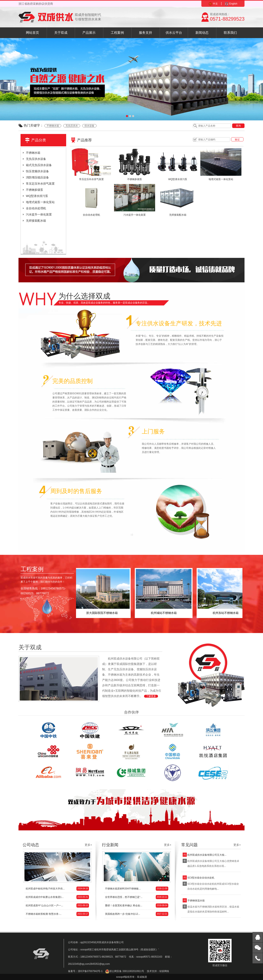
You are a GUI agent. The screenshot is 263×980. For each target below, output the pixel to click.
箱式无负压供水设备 (39, 165)
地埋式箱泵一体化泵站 (40, 202)
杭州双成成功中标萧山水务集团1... (57, 897)
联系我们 (230, 33)
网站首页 (32, 33)
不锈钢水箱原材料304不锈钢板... (137, 889)
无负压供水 (72, 126)
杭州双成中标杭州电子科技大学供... (57, 889)
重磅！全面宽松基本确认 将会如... (137, 906)
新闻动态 (202, 33)
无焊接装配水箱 (36, 221)
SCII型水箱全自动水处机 (201, 878)
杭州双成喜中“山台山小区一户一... (57, 906)
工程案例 (117, 33)
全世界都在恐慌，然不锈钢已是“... (137, 897)
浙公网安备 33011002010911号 (125, 971)
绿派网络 (164, 971)
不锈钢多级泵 (35, 190)
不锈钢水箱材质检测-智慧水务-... (57, 914)
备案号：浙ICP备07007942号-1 (85, 971)
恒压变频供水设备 (37, 171)
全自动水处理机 (36, 208)
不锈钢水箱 (53, 126)
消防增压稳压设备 (37, 177)
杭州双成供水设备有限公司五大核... (207, 855)
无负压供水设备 (36, 159)
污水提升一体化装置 (39, 214)
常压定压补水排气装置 (40, 184)
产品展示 (89, 33)
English (231, 4)
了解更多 (151, 696)
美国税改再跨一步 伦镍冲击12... (137, 914)
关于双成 (61, 33)
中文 (213, 4)
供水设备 (89, 126)
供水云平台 (174, 33)
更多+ (88, 845)
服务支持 (145, 33)
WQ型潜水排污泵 (37, 196)
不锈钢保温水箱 (196, 901)
